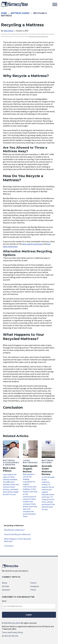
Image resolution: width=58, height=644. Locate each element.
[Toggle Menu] (55, 4)
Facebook (6, 590)
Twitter (33, 583)
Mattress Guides (20, 13)
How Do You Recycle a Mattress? (18, 534)
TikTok (33, 590)
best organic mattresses (33, 244)
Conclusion (9, 546)
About (5, 583)
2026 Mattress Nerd (11, 623)
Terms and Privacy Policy (12, 632)
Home (4, 13)
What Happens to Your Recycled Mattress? (17, 540)
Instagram (35, 586)
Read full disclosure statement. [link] (39, 36)
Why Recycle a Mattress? (15, 530)
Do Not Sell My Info (10, 636)
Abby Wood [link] (9, 31)
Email (4, 601)
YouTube (6, 586)
